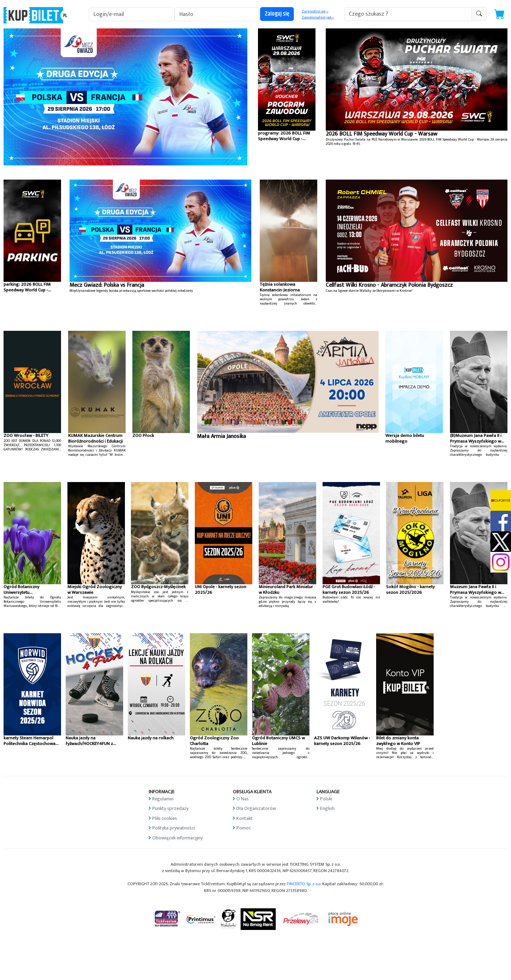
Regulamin (163, 799)
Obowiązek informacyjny (177, 838)
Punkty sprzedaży (170, 808)
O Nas (243, 799)
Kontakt (244, 818)
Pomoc (244, 828)
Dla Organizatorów (256, 808)
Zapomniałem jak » (318, 17)
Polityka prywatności (174, 828)
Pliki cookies (165, 818)
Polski (326, 799)
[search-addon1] (408, 14)
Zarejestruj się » (315, 11)
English (327, 808)
